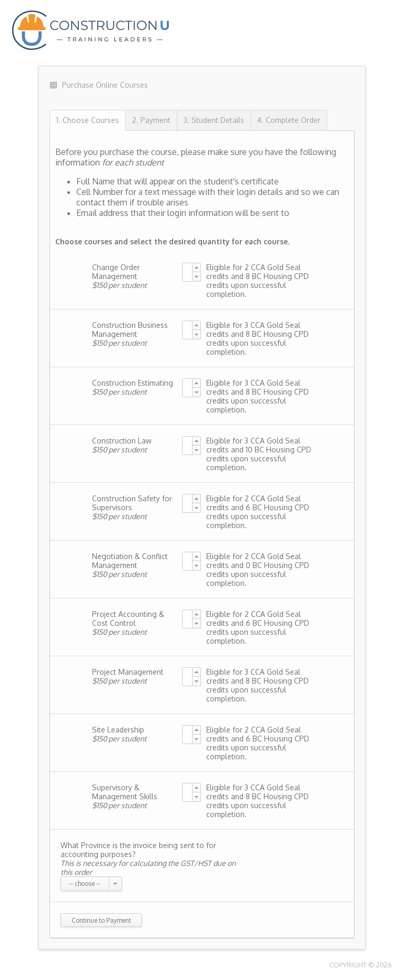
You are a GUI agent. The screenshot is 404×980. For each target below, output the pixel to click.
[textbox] (187, 272)
